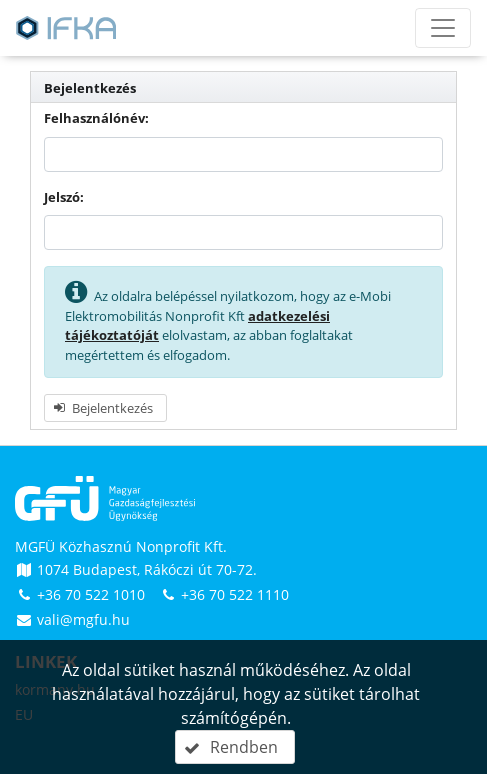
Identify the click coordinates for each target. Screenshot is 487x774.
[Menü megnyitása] (443, 28)
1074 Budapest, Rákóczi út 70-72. (136, 569)
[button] (105, 408)
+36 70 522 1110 (224, 594)
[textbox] (243, 154)
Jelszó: (64, 197)
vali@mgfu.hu (72, 619)
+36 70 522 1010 (82, 594)
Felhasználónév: (96, 118)
